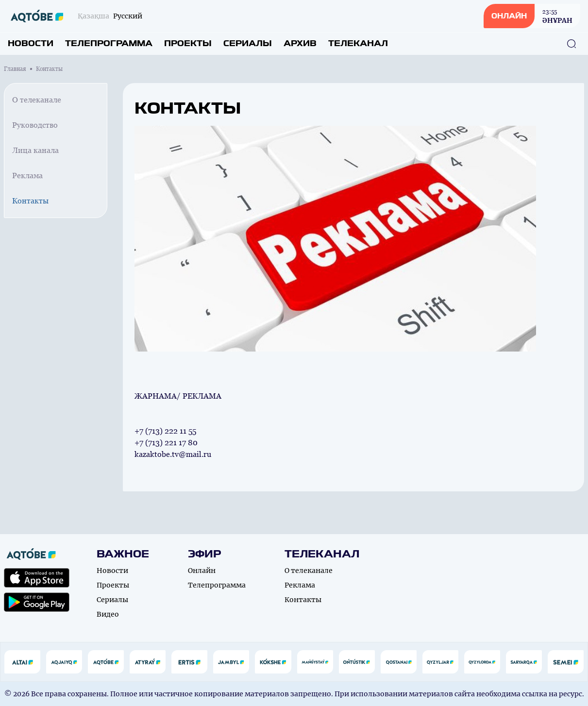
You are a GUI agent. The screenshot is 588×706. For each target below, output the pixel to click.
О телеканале (37, 100)
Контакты (30, 201)
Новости (31, 43)
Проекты (188, 43)
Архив (300, 43)
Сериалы (248, 43)
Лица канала (35, 150)
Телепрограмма (109, 43)
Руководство (35, 125)
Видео (108, 614)
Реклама (27, 176)
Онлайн (202, 571)
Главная (15, 69)
